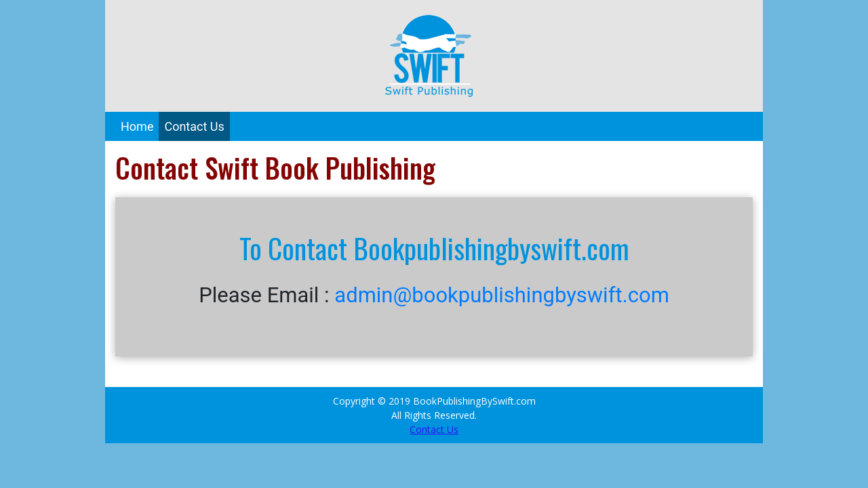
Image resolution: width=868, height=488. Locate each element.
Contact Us (194, 126)
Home (137, 126)
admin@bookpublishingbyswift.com (502, 295)
